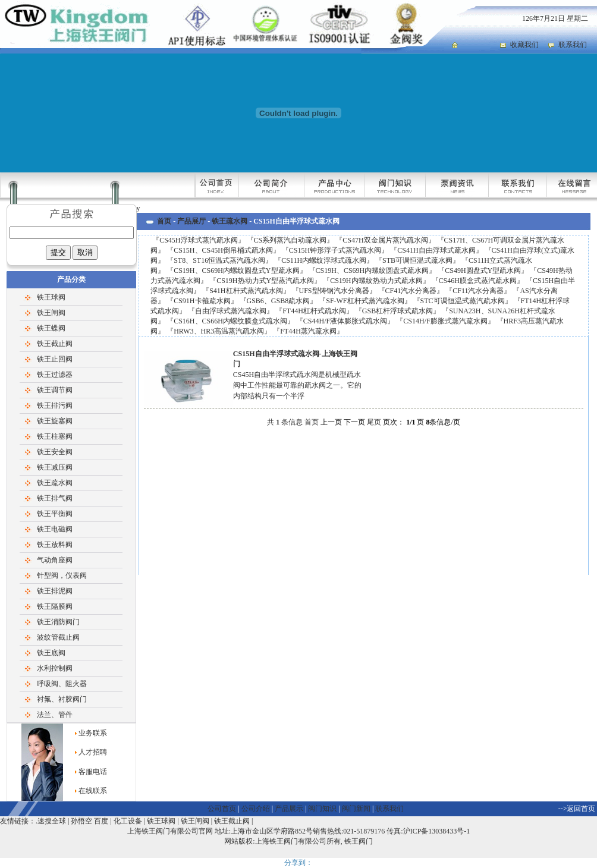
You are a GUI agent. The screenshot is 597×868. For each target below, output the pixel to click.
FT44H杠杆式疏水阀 (314, 311)
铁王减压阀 (55, 467)
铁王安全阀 (55, 452)
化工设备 (128, 821)
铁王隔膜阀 (55, 606)
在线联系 (93, 791)
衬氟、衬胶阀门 (62, 699)
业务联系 (93, 733)
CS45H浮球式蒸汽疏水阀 (198, 240)
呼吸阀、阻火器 (62, 684)
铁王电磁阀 (55, 529)
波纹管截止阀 (58, 637)
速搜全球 (52, 821)
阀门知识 (322, 809)
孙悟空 (81, 821)
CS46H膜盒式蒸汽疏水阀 (478, 281)
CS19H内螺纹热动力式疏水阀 (376, 281)
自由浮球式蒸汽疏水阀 (231, 311)
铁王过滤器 (55, 375)
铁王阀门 (359, 841)
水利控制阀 (55, 668)
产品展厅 (191, 221)
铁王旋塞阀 (55, 421)
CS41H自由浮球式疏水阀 (436, 250)
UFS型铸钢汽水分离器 (334, 291)
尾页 (374, 422)
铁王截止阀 (55, 344)
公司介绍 (256, 809)
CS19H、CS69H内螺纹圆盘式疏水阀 (373, 271)
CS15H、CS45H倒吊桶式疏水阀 (223, 250)
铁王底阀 (51, 653)
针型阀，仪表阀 (62, 575)
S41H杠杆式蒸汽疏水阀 (246, 291)
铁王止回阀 (55, 359)
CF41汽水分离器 (411, 291)
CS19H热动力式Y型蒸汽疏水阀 (265, 281)
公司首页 (222, 809)
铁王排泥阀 (55, 591)
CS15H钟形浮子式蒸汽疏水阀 (335, 250)
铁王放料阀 (55, 545)
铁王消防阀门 (58, 622)
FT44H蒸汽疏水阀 (308, 331)
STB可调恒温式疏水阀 (417, 260)
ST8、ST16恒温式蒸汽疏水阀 (219, 260)
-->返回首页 (577, 809)
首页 (164, 221)
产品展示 (289, 809)
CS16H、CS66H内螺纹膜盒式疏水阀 (230, 321)
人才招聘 (93, 752)
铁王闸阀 (51, 313)
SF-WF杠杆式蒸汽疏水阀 (365, 301)
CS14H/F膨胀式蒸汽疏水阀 (445, 321)
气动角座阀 (55, 560)
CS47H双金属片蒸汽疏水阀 (385, 240)
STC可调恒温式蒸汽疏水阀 (463, 301)
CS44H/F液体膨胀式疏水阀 (345, 321)
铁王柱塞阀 (55, 436)
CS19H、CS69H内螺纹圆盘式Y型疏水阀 (236, 271)
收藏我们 (524, 45)
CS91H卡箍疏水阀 (202, 301)
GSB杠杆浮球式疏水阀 (398, 311)
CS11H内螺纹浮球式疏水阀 (324, 260)
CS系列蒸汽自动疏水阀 (290, 240)
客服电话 (93, 772)
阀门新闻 (356, 809)
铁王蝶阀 (51, 328)
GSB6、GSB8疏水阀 (279, 301)
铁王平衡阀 (55, 514)
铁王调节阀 (55, 390)
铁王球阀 (51, 297)
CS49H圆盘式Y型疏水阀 (483, 271)
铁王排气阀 (55, 498)
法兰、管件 (55, 715)
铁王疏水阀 (55, 483)
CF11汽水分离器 (478, 291)
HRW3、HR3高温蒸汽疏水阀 (219, 331)
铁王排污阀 (55, 405)
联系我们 (573, 45)
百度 (101, 821)
